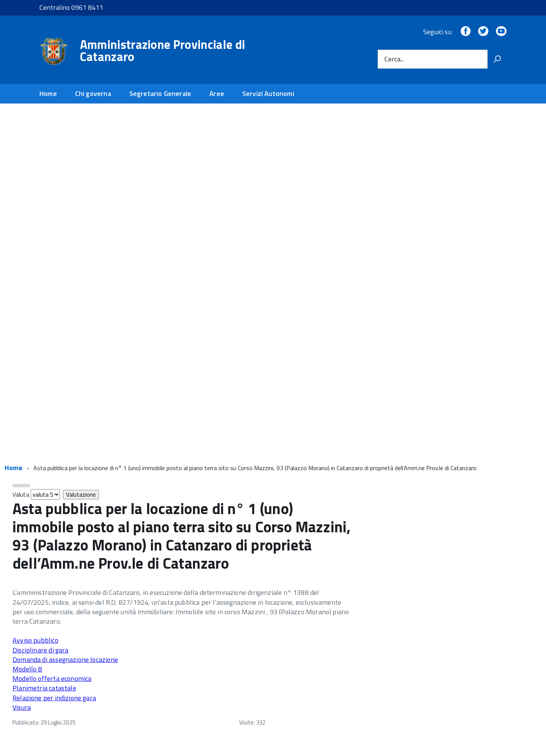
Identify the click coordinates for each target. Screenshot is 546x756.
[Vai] (497, 59)
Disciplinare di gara (41, 650)
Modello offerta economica (52, 678)
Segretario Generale (160, 93)
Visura (22, 707)
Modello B (27, 669)
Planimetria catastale (44, 688)
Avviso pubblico (35, 640)
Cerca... (394, 59)
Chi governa (93, 93)
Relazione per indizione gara (54, 698)
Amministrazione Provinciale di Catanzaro (163, 50)
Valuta (21, 494)
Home (48, 93)
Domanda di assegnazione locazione (65, 660)
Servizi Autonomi (268, 93)
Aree (217, 93)
